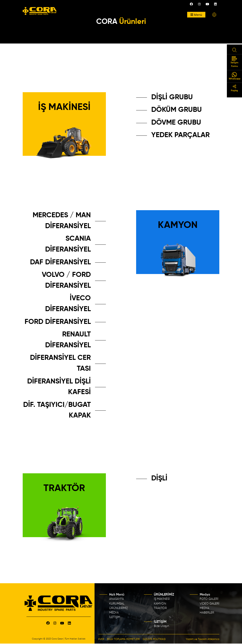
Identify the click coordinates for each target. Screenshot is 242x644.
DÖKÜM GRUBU (177, 110)
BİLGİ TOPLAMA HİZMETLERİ (123, 639)
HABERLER (207, 613)
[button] (214, 15)
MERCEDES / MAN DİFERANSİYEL (62, 221)
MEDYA (114, 613)
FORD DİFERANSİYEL (58, 322)
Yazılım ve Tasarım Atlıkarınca (203, 639)
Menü (196, 15)
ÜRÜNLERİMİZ (119, 608)
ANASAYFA (117, 599)
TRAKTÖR (160, 608)
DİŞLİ (159, 479)
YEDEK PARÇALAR (180, 135)
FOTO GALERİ (209, 599)
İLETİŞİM (115, 617)
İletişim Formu (235, 62)
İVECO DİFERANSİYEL (68, 304)
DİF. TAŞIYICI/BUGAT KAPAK (57, 410)
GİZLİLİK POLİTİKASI (154, 639)
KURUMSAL (117, 604)
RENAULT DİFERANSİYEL (68, 340)
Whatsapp (235, 76)
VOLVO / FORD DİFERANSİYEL (66, 280)
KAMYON (160, 604)
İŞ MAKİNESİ (162, 599)
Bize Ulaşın (161, 626)
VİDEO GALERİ (210, 604)
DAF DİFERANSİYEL (60, 262)
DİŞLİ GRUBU (172, 97)
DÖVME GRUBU (176, 123)
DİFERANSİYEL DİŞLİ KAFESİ (59, 387)
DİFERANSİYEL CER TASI (60, 363)
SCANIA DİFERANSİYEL (68, 244)
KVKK (101, 639)
